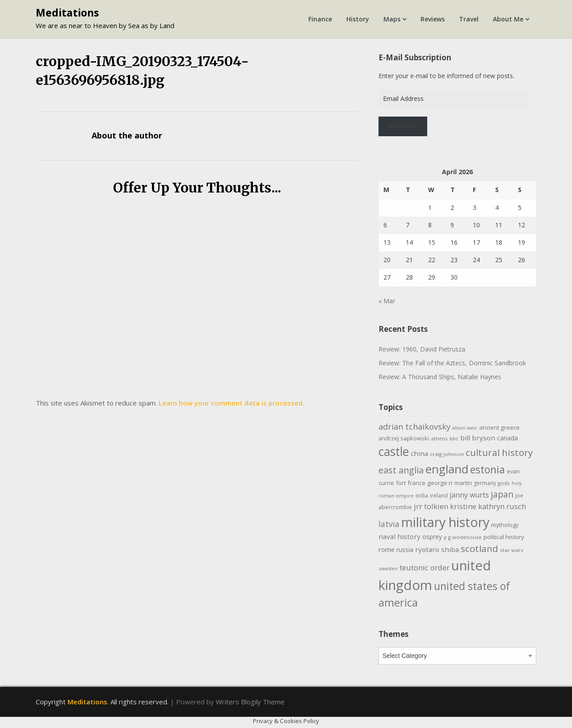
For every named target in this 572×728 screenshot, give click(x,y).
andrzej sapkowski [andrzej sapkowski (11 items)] (404, 438)
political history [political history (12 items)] (504, 537)
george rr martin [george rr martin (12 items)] (450, 483)
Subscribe (403, 126)
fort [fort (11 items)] (401, 483)
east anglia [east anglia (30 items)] (401, 470)
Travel (469, 19)
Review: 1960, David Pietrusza (422, 349)
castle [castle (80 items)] (394, 452)
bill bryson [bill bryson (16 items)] (478, 438)
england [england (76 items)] (447, 469)
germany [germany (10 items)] (485, 483)
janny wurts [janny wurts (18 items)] (469, 495)
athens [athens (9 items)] (439, 438)
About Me (508, 19)
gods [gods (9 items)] (504, 483)
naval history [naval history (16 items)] (400, 536)
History (358, 19)
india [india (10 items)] (422, 496)
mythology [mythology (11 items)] (505, 525)
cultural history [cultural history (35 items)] (499, 452)
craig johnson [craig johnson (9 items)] (447, 454)
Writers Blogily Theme (250, 702)
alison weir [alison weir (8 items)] (465, 428)
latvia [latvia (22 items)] (389, 524)
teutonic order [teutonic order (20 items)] (425, 567)
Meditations (67, 13)
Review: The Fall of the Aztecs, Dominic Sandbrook (452, 363)
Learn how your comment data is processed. (231, 403)
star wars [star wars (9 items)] (512, 550)
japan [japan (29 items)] (502, 494)
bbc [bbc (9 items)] (454, 438)
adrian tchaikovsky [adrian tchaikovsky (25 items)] (414, 427)
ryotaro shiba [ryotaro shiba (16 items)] (437, 549)
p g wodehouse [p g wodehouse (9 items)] (463, 537)
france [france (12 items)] (416, 483)
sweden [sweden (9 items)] (388, 568)
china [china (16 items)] (419, 453)
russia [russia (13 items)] (405, 550)
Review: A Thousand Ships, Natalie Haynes (440, 377)
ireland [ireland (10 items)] (439, 496)
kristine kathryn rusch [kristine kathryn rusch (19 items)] (488, 506)
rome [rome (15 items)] (387, 549)
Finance (320, 19)
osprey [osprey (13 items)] (432, 537)
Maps (392, 19)
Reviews (433, 19)
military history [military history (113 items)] (445, 522)
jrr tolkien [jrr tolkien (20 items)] (431, 506)
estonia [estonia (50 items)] (488, 469)
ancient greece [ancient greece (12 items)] (499, 427)
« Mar (387, 301)
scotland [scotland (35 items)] (479, 548)
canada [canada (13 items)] (507, 438)
